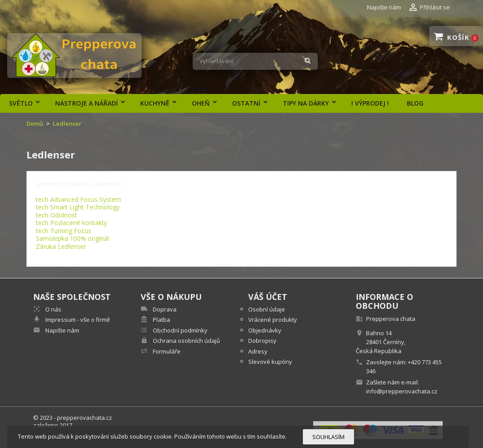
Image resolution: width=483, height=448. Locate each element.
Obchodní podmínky (179, 330)
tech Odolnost (56, 215)
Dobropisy (262, 341)
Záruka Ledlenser (61, 246)
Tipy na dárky (306, 103)
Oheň (201, 103)
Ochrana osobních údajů (186, 341)
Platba (161, 320)
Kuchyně (155, 103)
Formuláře (166, 351)
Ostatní (246, 103)
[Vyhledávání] (255, 61)
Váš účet (268, 297)
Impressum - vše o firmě (77, 320)
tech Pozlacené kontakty (71, 223)
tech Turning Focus (64, 231)
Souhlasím (328, 437)
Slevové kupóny (270, 362)
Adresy (258, 351)
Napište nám (384, 7)
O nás (53, 309)
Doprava (164, 309)
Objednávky (265, 330)
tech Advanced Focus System (78, 199)
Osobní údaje (267, 309)
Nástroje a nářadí (86, 103)
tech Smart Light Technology (78, 207)
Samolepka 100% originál (72, 238)
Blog (415, 103)
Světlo (21, 103)
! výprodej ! (370, 103)
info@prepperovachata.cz (402, 391)
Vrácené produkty (273, 320)
